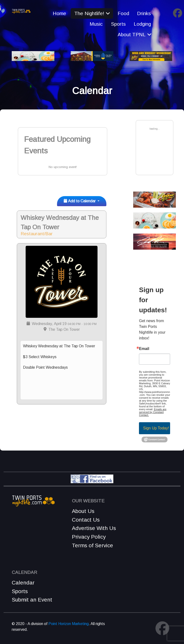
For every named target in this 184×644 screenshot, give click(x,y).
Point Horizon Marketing (69, 624)
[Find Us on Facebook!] (92, 478)
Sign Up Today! (156, 428)
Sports (20, 591)
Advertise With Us (94, 528)
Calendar (23, 583)
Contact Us (86, 520)
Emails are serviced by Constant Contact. (153, 412)
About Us (83, 511)
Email (144, 349)
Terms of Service (92, 545)
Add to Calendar (80, 201)
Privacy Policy (89, 537)
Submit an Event (32, 600)
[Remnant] (21, 11)
